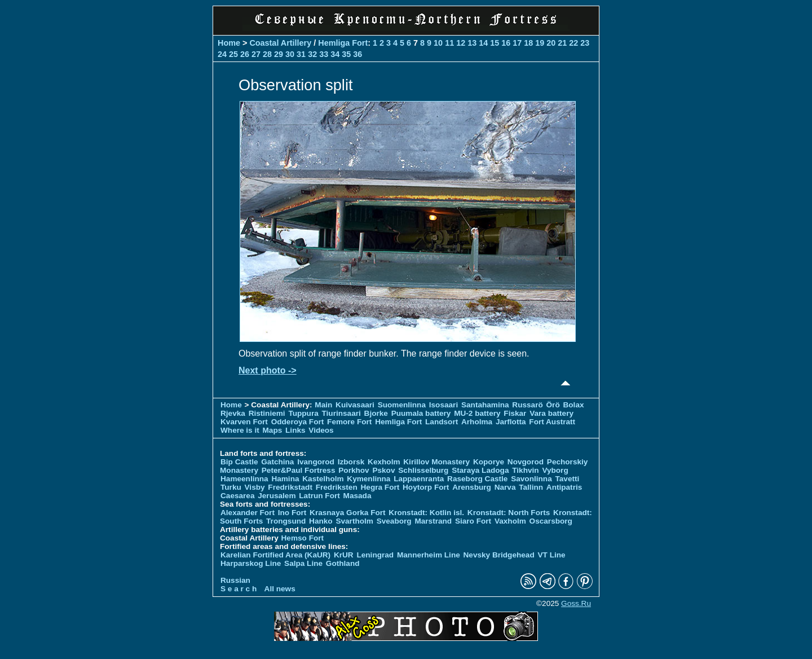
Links (295, 430)
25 (233, 54)
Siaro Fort (473, 521)
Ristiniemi (267, 413)
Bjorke (376, 413)
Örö (553, 405)
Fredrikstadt (290, 487)
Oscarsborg (551, 521)
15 (495, 43)
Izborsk (351, 462)
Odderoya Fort (298, 422)
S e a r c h (239, 589)
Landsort (442, 422)
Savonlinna (531, 479)
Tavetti (567, 479)
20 (551, 43)
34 (335, 54)
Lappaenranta (419, 479)
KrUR (344, 555)
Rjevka (233, 413)
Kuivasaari (355, 405)
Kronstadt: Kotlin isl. (426, 513)
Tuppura (303, 413)
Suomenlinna (402, 405)
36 (358, 54)
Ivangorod (316, 462)
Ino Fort (292, 513)
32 (312, 54)
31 (301, 54)
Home (229, 43)
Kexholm (384, 462)
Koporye (489, 462)
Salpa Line (303, 563)
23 (585, 43)
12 (461, 43)
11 (449, 43)
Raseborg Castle (477, 479)
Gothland (343, 563)
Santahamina (485, 405)
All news (280, 589)
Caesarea (237, 496)
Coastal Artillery (280, 43)
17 (517, 43)
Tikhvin (525, 470)
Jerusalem (277, 496)
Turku (231, 487)
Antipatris (564, 487)
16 (506, 43)
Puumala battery (421, 413)
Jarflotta (511, 422)
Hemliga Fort (343, 43)
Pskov (383, 470)
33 (324, 54)
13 (472, 43)
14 (483, 43)
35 (346, 54)
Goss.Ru (576, 603)
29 (279, 54)
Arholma (477, 422)
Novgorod (526, 462)
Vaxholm (510, 521)
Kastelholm (323, 479)
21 (562, 43)
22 (573, 43)
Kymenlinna (369, 479)
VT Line (552, 555)
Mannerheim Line (429, 555)
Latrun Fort (319, 496)
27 (256, 54)
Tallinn (531, 487)
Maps (273, 430)
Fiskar (515, 413)
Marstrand (433, 521)
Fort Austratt (552, 422)
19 (540, 43)
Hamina (285, 479)
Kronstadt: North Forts (510, 513)
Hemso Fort (303, 538)
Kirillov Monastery (436, 462)
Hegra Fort (380, 487)
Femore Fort (349, 422)
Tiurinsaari (341, 413)
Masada (358, 496)
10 (438, 43)
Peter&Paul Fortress (299, 470)
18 (528, 43)
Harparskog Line (251, 563)
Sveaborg (394, 521)
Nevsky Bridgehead (499, 555)
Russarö (527, 405)
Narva (505, 487)
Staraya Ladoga (480, 470)
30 (290, 54)
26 (245, 54)
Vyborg (555, 470)
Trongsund (286, 521)
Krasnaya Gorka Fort (347, 513)
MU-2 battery (477, 413)
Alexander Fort (248, 513)
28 (267, 54)
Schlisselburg (423, 470)
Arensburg (472, 487)
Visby (255, 487)
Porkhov (354, 470)
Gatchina (277, 462)
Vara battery (551, 413)
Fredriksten (337, 487)
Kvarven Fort (244, 422)
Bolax (573, 405)
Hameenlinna (244, 479)
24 (222, 54)
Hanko (321, 521)
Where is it (240, 430)
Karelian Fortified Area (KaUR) (275, 555)
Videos (321, 430)
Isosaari (443, 405)
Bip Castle (239, 462)
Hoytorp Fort (426, 487)
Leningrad (375, 555)
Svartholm (354, 521)
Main (323, 405)
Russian (235, 580)
